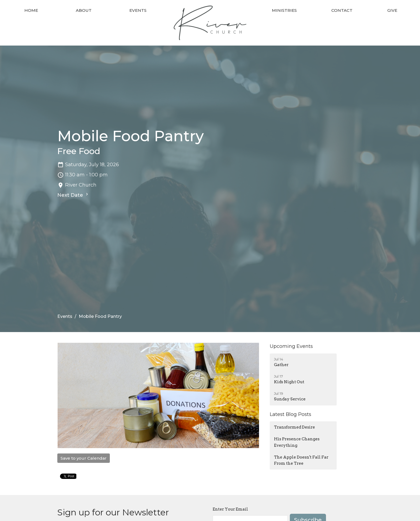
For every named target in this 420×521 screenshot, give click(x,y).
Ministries (284, 10)
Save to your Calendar (84, 458)
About (84, 10)
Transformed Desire (295, 427)
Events (138, 10)
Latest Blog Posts (290, 414)
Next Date (73, 195)
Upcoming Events (291, 346)
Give (392, 10)
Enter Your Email (230, 509)
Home (31, 10)
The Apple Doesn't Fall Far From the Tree (301, 460)
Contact (342, 10)
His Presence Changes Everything (297, 442)
